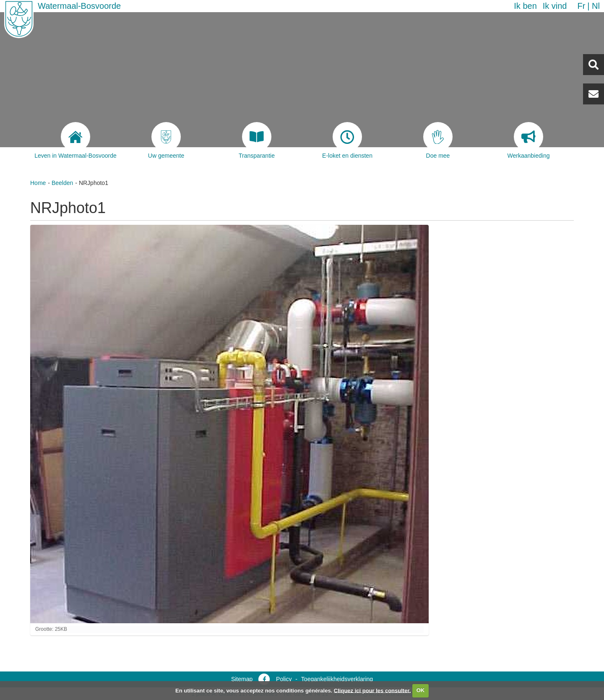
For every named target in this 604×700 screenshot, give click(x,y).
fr (581, 6)
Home (38, 183)
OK (421, 690)
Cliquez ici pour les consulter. (372, 690)
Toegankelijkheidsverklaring (337, 679)
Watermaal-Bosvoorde (79, 6)
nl (596, 6)
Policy (284, 679)
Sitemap (242, 679)
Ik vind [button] (555, 6)
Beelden (62, 183)
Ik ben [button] (525, 6)
